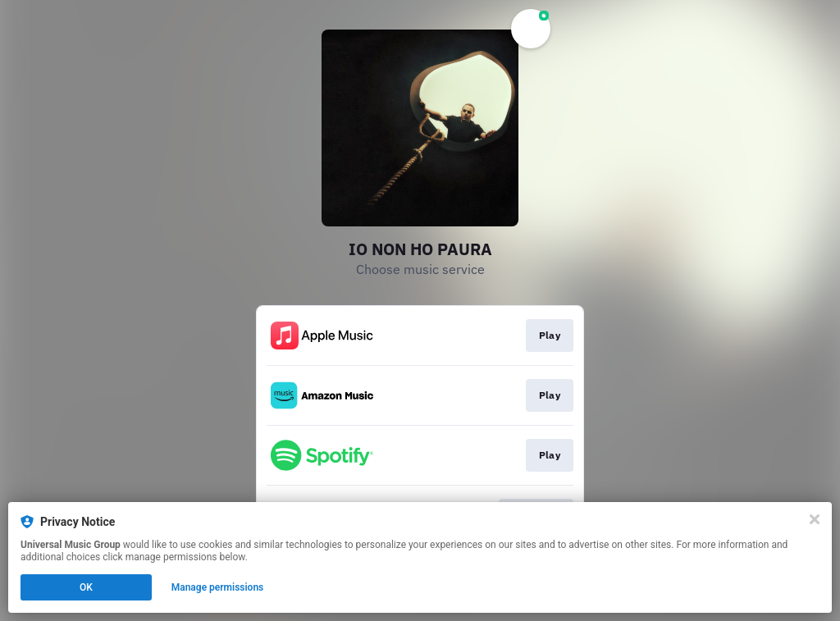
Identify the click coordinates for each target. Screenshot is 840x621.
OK (86, 587)
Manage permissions (218, 587)
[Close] (815, 519)
